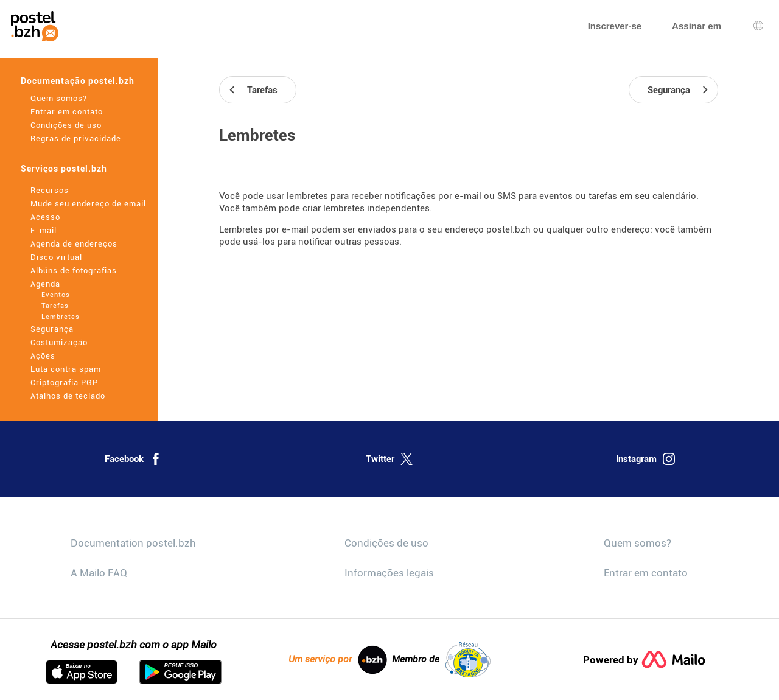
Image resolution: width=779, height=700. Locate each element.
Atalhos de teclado (68, 396)
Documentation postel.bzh (133, 543)
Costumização (59, 342)
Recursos (50, 190)
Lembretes (61, 317)
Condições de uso (66, 125)
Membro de (441, 660)
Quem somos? (59, 98)
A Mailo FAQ (99, 573)
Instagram (645, 459)
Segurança (52, 329)
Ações (43, 356)
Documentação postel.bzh (78, 81)
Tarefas (55, 306)
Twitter (389, 459)
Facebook (133, 459)
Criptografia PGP (64, 383)
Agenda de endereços (74, 244)
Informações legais (389, 573)
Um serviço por (338, 660)
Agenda (45, 284)
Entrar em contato (67, 112)
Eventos (56, 295)
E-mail (44, 230)
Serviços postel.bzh (64, 169)
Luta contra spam (66, 369)
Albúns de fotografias (74, 271)
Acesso (45, 217)
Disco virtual (56, 257)
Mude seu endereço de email (88, 204)
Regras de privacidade (76, 138)
